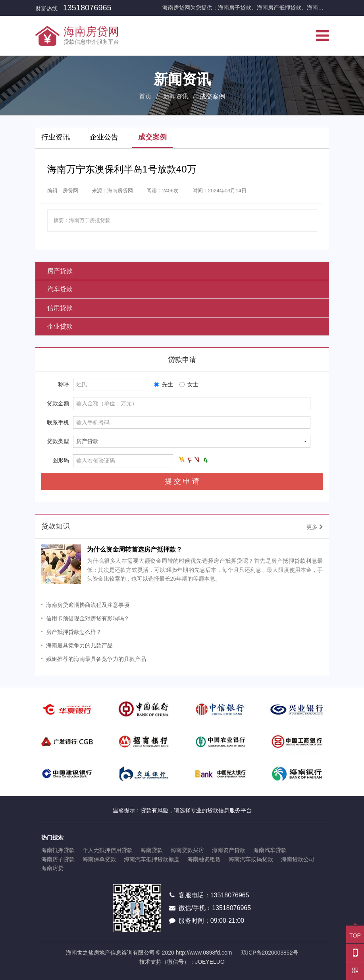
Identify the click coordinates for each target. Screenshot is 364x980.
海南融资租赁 (204, 859)
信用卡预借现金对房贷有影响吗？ (88, 618)
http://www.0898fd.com (204, 953)
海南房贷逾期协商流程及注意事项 (88, 605)
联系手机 (58, 422)
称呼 (64, 384)
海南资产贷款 (229, 850)
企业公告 (104, 137)
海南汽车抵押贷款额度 (152, 859)
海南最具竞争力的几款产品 (79, 645)
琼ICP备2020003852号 (270, 953)
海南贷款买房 (187, 850)
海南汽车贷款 (270, 850)
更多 (315, 527)
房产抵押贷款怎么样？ (74, 632)
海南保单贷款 (99, 859)
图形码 (61, 460)
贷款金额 (58, 403)
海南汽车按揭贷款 (251, 859)
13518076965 (87, 8)
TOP (355, 932)
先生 (164, 384)
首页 (145, 96)
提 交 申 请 (182, 481)
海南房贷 (52, 868)
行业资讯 (56, 137)
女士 (189, 384)
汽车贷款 (60, 289)
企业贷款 (60, 326)
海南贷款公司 (298, 859)
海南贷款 (152, 850)
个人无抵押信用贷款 (108, 850)
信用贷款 (60, 308)
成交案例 (152, 137)
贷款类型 (58, 441)
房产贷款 (60, 271)
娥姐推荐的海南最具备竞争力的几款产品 (96, 659)
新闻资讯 (176, 96)
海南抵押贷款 (58, 850)
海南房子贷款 (58, 859)
